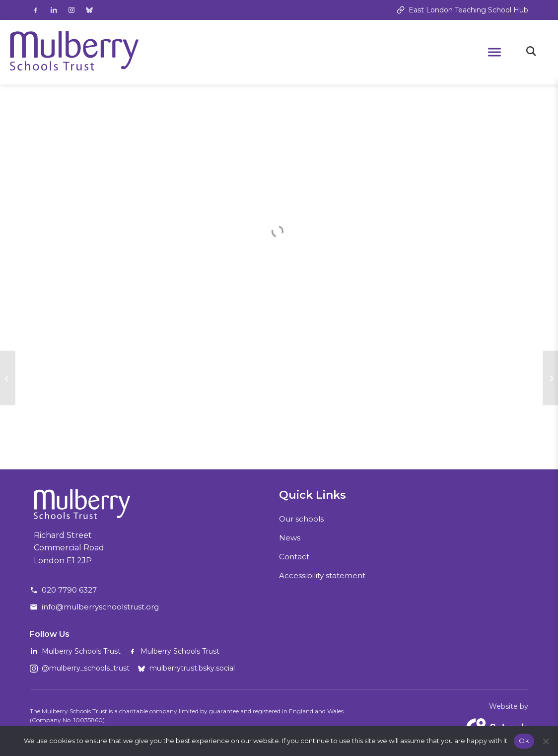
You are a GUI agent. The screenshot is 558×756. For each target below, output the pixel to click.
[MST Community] (550, 378)
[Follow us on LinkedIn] (54, 10)
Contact (294, 557)
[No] (546, 741)
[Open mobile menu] (494, 52)
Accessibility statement (322, 575)
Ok (524, 741)
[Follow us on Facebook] (36, 10)
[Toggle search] (531, 52)
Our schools (301, 519)
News (290, 538)
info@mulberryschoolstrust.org (100, 607)
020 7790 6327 (69, 590)
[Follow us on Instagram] (71, 10)
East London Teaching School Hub (462, 10)
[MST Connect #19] (8, 378)
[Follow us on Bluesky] (89, 10)
